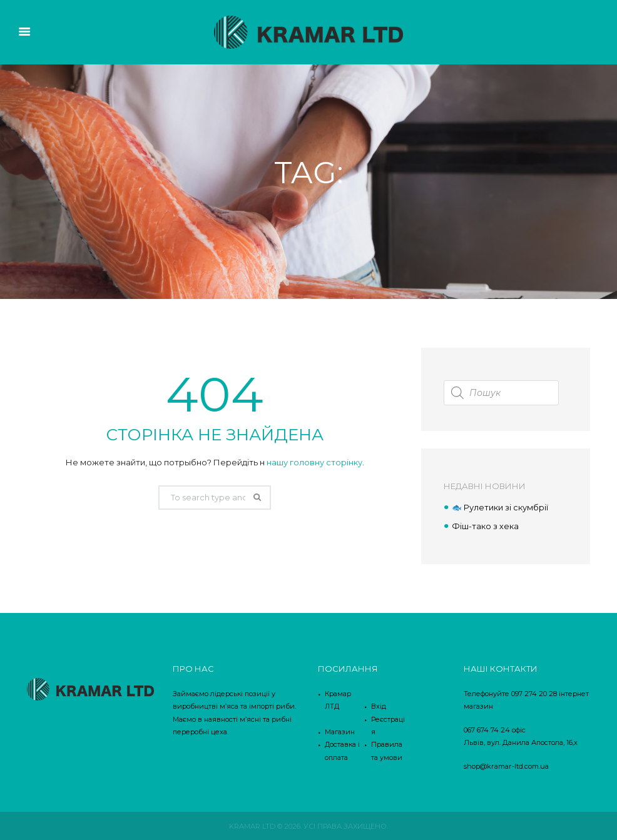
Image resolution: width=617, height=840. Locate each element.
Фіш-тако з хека (485, 525)
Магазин (340, 731)
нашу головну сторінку (314, 462)
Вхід (379, 706)
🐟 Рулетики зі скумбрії (500, 507)
